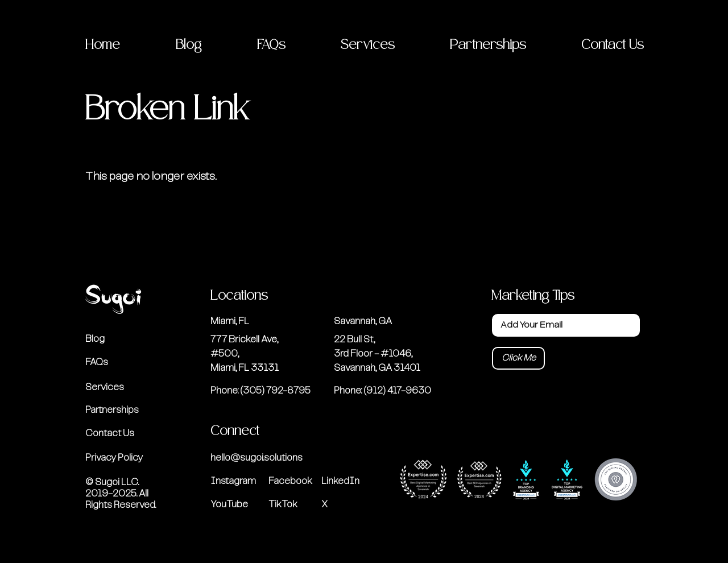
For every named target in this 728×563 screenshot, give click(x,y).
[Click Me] (518, 358)
